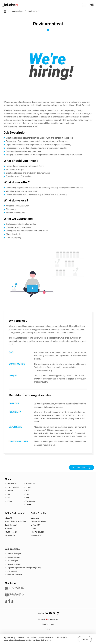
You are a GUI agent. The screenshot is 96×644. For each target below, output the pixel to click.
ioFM (27, 491)
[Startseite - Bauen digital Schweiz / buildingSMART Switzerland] (14, 589)
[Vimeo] (54, 613)
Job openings (17, 11)
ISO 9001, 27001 (48, 624)
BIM (8, 494)
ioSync (28, 487)
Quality (9, 501)
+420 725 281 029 (37, 532)
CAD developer (12, 561)
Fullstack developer (14, 564)
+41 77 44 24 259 (11, 532)
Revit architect (12, 571)
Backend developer (14, 557)
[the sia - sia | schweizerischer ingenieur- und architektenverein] (9, 601)
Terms (48, 629)
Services (10, 491)
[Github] (58, 613)
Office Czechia (38, 513)
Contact (28, 505)
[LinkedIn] (47, 613)
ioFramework (30, 484)
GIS (8, 498)
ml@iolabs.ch (10, 535)
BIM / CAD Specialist (14, 575)
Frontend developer (14, 554)
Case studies (11, 484)
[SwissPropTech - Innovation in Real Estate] (14, 595)
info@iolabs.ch (36, 535)
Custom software (13, 487)
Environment (30, 501)
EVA (27, 494)
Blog (27, 498)
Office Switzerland (15, 513)
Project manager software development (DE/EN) (24, 568)
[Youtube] (50, 613)
